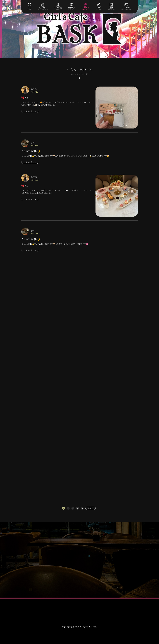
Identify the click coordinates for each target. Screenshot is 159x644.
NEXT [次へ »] (90, 508)
